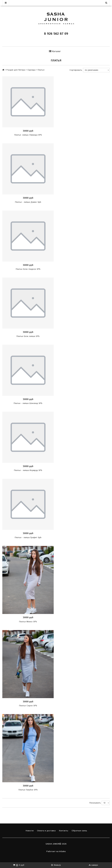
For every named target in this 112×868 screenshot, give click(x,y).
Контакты (63, 831)
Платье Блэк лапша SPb (28, 336)
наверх (93, 865)
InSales (62, 851)
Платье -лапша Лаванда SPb (28, 135)
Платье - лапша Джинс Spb (28, 202)
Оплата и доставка (46, 831)
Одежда (31, 70)
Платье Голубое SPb (28, 790)
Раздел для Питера (16, 70)
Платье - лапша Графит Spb (28, 538)
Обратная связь (79, 831)
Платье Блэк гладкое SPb (28, 269)
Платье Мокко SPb (28, 622)
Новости (29, 831)
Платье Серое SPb (28, 706)
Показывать (95, 803)
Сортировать (76, 70)
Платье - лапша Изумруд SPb (28, 470)
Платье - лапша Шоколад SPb (28, 403)
